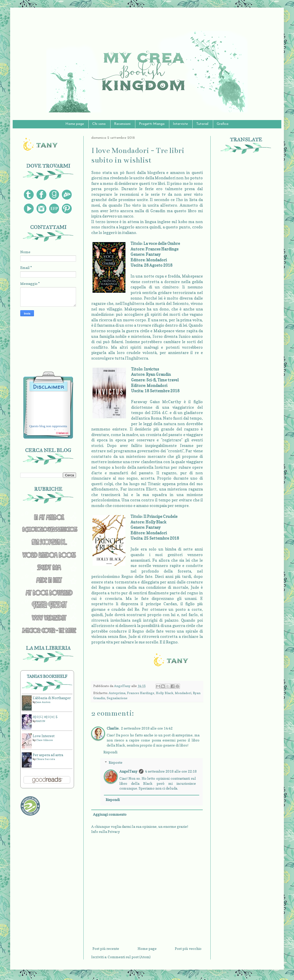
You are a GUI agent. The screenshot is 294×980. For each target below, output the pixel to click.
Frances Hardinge (141, 693)
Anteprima (117, 693)
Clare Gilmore (44, 740)
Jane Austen (43, 702)
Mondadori (183, 693)
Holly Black (165, 693)
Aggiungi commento (110, 814)
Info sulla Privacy (106, 831)
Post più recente (106, 948)
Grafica (223, 124)
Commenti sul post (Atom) (129, 957)
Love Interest (44, 736)
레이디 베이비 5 (45, 717)
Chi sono (99, 124)
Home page (75, 124)
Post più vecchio (188, 948)
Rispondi (110, 752)
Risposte (116, 762)
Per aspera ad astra (48, 755)
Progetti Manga (152, 124)
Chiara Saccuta (45, 759)
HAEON (41, 721)
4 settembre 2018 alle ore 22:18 (171, 771)
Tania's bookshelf (47, 676)
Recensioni (122, 124)
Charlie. (113, 728)
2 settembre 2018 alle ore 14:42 (147, 728)
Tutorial (202, 124)
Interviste (180, 124)
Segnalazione (117, 698)
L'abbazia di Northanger (52, 698)
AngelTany (128, 771)
